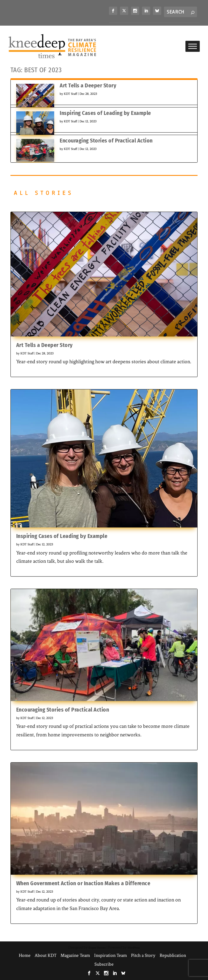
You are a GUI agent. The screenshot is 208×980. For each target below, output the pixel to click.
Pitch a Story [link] (143, 955)
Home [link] (25, 955)
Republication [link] (173, 955)
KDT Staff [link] (70, 94)
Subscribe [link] (104, 964)
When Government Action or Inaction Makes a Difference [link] (83, 883)
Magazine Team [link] (75, 955)
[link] (113, 11)
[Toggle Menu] (193, 46)
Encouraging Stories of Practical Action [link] (106, 141)
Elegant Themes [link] (97, 948)
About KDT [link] (46, 955)
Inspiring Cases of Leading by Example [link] (105, 113)
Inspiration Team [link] (110, 955)
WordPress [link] (134, 948)
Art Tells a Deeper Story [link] (88, 85)
